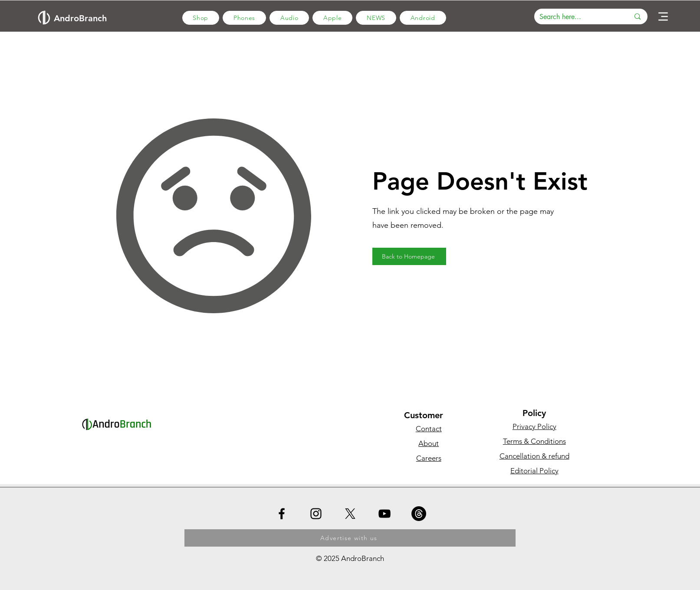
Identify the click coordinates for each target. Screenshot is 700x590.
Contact (429, 429)
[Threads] (419, 514)
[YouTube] (385, 514)
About (429, 443)
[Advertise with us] (350, 538)
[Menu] (663, 16)
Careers (429, 458)
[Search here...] (578, 17)
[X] (350, 514)
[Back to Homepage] (409, 256)
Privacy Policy (534, 426)
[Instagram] (316, 514)
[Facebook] (282, 514)
